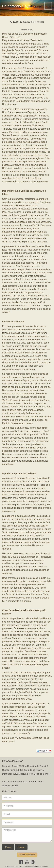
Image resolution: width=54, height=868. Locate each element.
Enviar (8, 847)
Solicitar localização (27, 855)
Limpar (21, 847)
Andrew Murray (27, 30)
